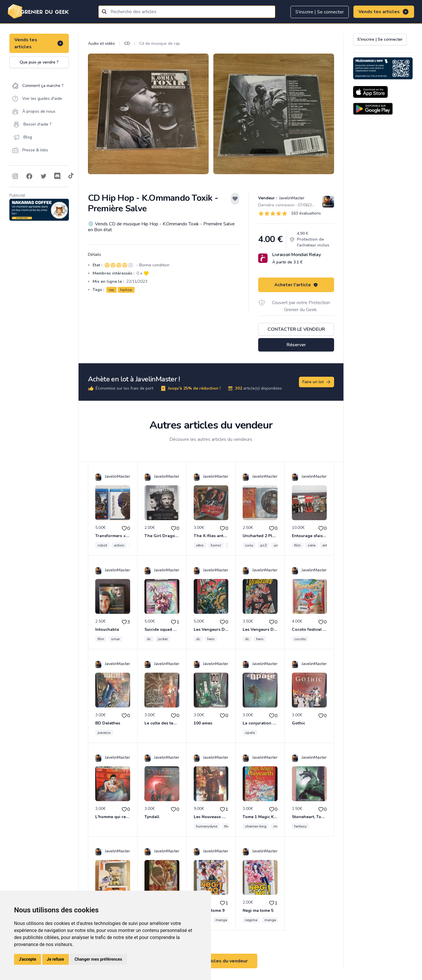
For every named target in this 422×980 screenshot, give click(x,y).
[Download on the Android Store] (373, 109)
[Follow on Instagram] (15, 176)
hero (211, 639)
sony (249, 545)
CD (127, 43)
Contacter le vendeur (296, 329)
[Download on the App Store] (370, 92)
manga (221, 920)
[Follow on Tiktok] (71, 176)
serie (312, 545)
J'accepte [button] (28, 959)
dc (149, 639)
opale (250, 733)
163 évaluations (306, 213)
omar (115, 639)
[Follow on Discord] (57, 176)
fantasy (300, 826)
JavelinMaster (291, 198)
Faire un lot (317, 382)
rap (112, 290)
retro (200, 545)
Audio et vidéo (101, 43)
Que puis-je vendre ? (39, 62)
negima (251, 920)
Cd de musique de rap (160, 43)
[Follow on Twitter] (43, 176)
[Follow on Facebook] (29, 176)
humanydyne (207, 826)
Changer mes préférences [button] (98, 959)
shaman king (256, 826)
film (297, 545)
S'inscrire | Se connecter (320, 12)
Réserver (296, 345)
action (119, 545)
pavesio (104, 733)
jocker (163, 639)
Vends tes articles (384, 12)
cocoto (300, 639)
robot (102, 545)
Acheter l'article (296, 285)
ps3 (263, 545)
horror (216, 545)
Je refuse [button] (56, 959)
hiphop (126, 290)
